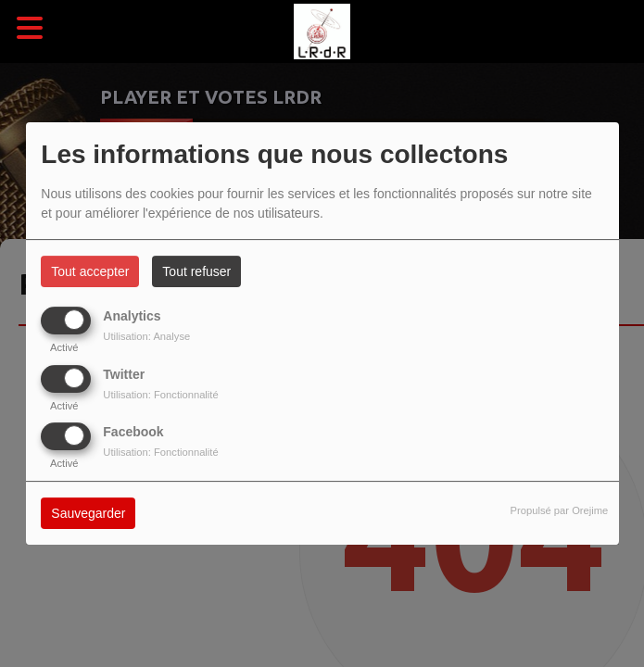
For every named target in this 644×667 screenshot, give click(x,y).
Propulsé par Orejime (560, 510)
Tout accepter (90, 271)
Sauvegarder (88, 513)
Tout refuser (196, 271)
